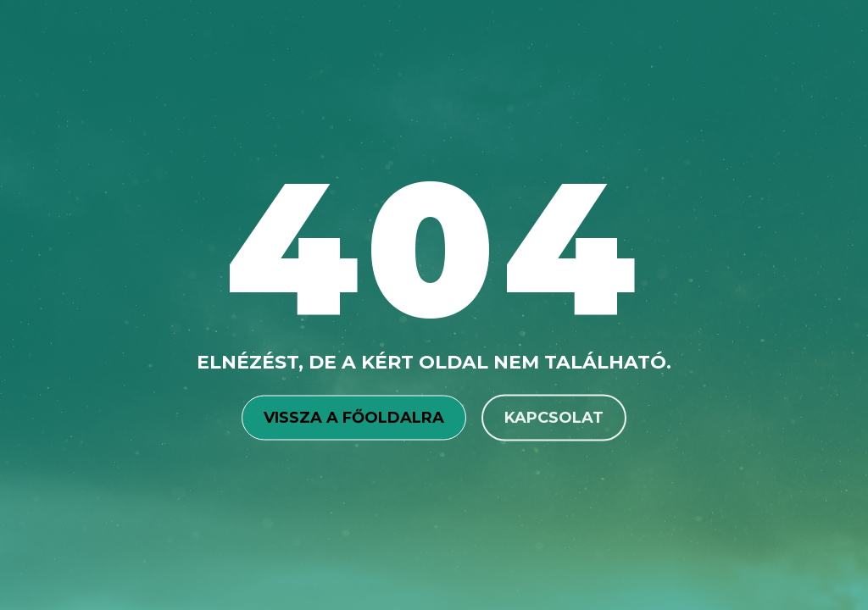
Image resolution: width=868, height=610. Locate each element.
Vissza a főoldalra (354, 417)
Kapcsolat (554, 417)
